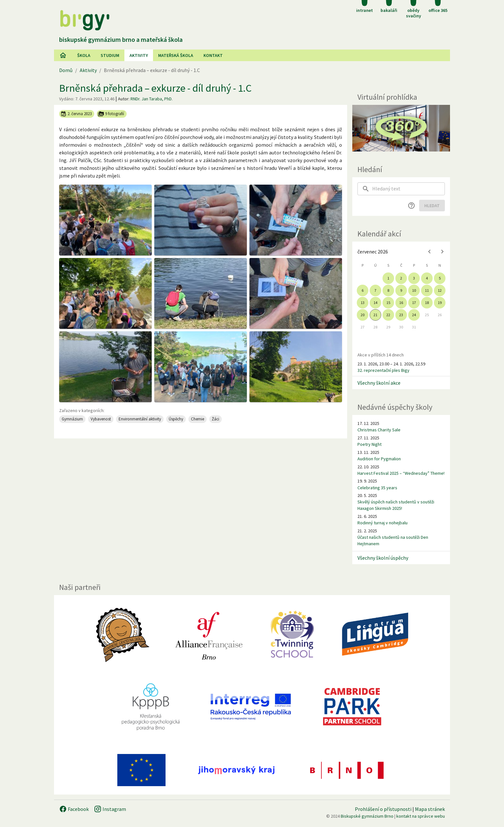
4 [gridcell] (427, 278)
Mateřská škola (176, 55)
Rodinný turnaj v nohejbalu (382, 523)
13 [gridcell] (363, 303)
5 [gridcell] (440, 278)
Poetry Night (369, 444)
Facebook (74, 809)
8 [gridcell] (388, 290)
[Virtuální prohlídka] (401, 128)
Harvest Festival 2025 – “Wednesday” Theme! (401, 473)
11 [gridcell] (427, 290)
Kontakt (213, 55)
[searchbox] (409, 189)
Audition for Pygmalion (379, 459)
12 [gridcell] (440, 290)
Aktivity (88, 70)
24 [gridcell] (414, 315)
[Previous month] (429, 252)
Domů (66, 70)
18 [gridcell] (427, 303)
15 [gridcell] (388, 303)
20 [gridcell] (363, 315)
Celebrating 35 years (377, 488)
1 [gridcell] (388, 278)
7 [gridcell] (375, 290)
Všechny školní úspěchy (383, 558)
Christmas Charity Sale (379, 430)
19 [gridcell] (440, 303)
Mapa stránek (430, 809)
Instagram (110, 809)
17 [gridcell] (414, 303)
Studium (110, 55)
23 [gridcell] (401, 315)
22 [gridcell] (388, 315)
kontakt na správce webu (421, 816)
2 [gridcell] (401, 278)
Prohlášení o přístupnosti (383, 809)
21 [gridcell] (375, 315)
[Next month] (442, 252)
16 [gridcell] (401, 303)
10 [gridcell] (414, 290)
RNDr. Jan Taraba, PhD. (152, 99)
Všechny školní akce (379, 383)
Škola (84, 55)
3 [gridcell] (414, 278)
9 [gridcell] (401, 290)
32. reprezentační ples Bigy (383, 370)
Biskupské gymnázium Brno (367, 816)
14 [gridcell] (375, 303)
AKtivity (139, 55)
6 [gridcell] (363, 290)
